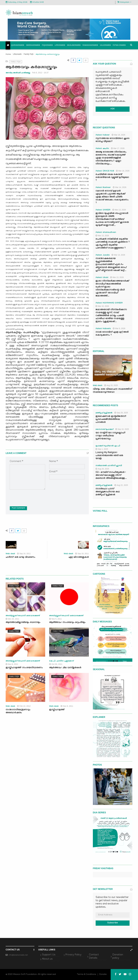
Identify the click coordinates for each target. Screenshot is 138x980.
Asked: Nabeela (103, 329)
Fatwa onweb (119, 45)
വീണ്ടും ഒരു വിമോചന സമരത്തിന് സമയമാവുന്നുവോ (112, 391)
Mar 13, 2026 (119, 210)
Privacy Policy (73, 955)
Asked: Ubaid (102, 278)
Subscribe (113, 923)
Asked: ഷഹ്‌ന (102, 149)
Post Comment (18, 508)
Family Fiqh (29, 54)
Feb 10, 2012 (24, 706)
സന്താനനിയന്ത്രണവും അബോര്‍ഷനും (18, 711)
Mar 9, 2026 (119, 328)
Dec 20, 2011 (12, 619)
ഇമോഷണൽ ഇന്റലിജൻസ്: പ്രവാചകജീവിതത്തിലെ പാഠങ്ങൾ (111, 419)
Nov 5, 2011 (55, 619)
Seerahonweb (33, 45)
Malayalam (124, 2)
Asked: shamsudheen (106, 233)
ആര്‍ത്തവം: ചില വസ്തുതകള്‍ (65, 668)
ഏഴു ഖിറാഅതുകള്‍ (79, 557)
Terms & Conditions (87, 974)
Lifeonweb (60, 45)
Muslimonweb (74, 45)
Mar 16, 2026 (123, 171)
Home (8, 54)
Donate (103, 974)
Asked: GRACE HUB (105, 171)
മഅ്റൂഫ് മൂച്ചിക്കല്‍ (104, 413)
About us (47, 959)
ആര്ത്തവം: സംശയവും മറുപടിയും (67, 623)
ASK (113, 109)
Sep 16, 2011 (24, 554)
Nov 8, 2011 (12, 664)
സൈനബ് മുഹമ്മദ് (104, 430)
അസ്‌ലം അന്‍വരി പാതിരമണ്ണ (18, 73)
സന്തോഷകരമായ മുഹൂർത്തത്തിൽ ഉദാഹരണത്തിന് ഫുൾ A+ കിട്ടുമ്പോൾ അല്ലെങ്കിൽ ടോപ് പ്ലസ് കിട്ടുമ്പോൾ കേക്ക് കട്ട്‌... (111, 265)
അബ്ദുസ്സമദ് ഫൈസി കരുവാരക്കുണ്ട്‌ (23, 616)
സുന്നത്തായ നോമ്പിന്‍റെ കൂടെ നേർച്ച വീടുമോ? (112, 140)
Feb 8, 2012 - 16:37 (40, 73)
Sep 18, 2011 (82, 554)
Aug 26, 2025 (102, 469)
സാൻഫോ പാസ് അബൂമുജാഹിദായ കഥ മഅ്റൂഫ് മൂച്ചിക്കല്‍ (108, 492)
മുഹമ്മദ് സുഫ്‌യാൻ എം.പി (108, 446)
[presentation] (30, 496)
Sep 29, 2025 (121, 413)
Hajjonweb (105, 45)
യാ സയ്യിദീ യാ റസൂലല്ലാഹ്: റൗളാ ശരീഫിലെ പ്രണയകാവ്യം (111, 436)
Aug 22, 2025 (121, 485)
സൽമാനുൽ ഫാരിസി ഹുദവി (109, 466)
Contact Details (94, 956)
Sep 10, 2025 (122, 429)
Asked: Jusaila (103, 255)
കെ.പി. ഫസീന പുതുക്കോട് (61, 661)
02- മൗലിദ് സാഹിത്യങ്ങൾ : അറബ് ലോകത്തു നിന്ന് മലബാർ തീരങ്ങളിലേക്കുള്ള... (111, 475)
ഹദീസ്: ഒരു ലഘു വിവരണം (20, 557)
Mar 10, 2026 (102, 306)
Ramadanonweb (90, 45)
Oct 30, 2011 (56, 664)
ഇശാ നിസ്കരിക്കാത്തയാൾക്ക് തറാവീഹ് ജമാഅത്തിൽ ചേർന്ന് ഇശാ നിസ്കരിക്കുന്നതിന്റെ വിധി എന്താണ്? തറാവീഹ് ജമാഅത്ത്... (112, 289)
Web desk (10, 554)
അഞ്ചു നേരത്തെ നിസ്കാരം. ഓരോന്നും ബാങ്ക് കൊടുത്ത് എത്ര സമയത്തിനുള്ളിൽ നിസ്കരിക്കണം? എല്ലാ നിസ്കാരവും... (111, 158)
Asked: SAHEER (103, 210)
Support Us (49, 955)
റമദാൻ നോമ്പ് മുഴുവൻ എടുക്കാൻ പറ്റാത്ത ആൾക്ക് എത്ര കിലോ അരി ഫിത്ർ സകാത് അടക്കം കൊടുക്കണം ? (112, 197)
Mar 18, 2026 (118, 135)
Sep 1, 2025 (102, 449)
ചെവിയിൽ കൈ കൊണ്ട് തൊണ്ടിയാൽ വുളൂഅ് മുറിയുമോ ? (112, 178)
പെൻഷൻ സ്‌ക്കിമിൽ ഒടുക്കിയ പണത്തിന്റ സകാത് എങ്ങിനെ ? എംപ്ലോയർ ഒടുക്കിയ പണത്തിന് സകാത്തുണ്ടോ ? (113, 244)
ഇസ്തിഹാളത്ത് (57, 710)
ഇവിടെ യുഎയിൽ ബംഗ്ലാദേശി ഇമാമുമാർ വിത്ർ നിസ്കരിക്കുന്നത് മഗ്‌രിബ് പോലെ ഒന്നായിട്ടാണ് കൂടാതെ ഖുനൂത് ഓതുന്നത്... (112, 220)
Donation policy (118, 956)
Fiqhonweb (47, 45)
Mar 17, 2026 (118, 148)
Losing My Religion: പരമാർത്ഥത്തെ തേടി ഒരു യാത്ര (109, 456)
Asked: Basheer (103, 188)
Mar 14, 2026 (120, 187)
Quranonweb (18, 45)
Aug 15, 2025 (111, 385)
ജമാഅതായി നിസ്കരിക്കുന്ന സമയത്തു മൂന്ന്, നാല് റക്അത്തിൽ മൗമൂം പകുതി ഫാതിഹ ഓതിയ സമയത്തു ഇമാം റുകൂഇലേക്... (111, 316)
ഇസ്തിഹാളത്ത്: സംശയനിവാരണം (24, 668)
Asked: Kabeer (103, 135)
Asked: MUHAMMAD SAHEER (109, 303)
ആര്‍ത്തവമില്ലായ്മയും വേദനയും (23, 623)
